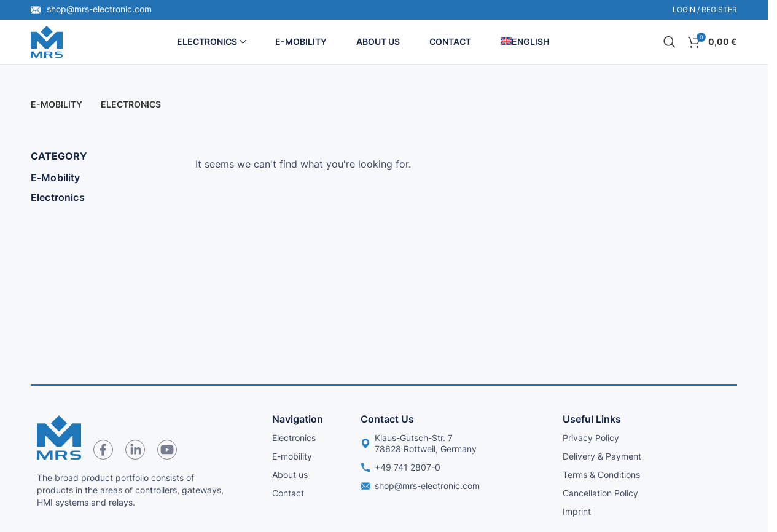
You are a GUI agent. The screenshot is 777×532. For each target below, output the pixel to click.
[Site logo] (47, 41)
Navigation (298, 419)
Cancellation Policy (600, 493)
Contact (288, 493)
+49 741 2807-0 (400, 467)
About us (290, 475)
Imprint (577, 511)
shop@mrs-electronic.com (91, 9)
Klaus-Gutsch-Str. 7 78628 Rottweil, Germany (419, 443)
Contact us (387, 419)
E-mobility (292, 456)
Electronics (58, 197)
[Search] (670, 42)
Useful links (592, 419)
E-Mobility (56, 178)
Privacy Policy (591, 438)
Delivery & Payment (602, 456)
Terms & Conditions (601, 475)
